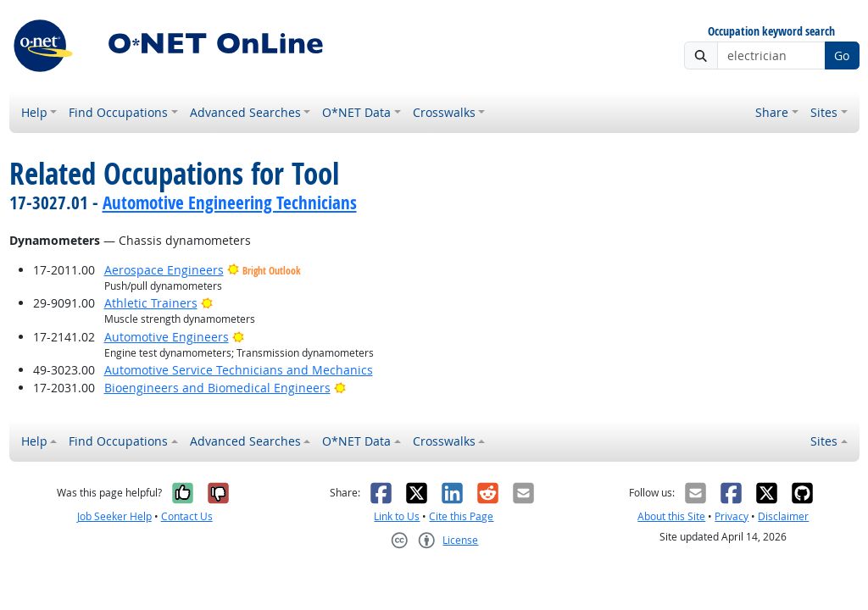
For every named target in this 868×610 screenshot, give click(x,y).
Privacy (732, 516)
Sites (824, 112)
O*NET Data (356, 112)
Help (34, 112)
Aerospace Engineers (164, 270)
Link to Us (397, 516)
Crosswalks (444, 112)
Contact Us (187, 516)
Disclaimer (783, 516)
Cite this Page (461, 516)
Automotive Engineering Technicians (230, 202)
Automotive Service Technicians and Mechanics (239, 370)
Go (842, 55)
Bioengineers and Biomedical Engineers (217, 388)
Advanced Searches (245, 112)
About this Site (671, 516)
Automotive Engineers (167, 337)
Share (772, 112)
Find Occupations (118, 112)
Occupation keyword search (771, 32)
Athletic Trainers (151, 303)
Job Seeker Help (114, 516)
